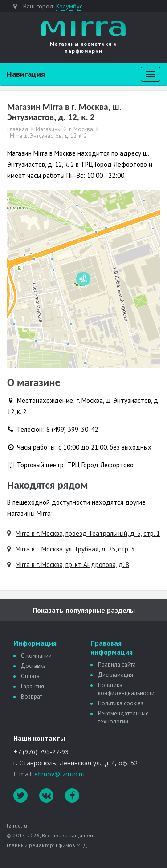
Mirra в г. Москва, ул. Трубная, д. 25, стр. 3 (75, 549)
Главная (18, 129)
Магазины (49, 129)
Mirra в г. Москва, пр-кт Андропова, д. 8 (72, 565)
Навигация (26, 74)
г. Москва (81, 129)
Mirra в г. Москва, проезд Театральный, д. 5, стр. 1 (88, 533)
